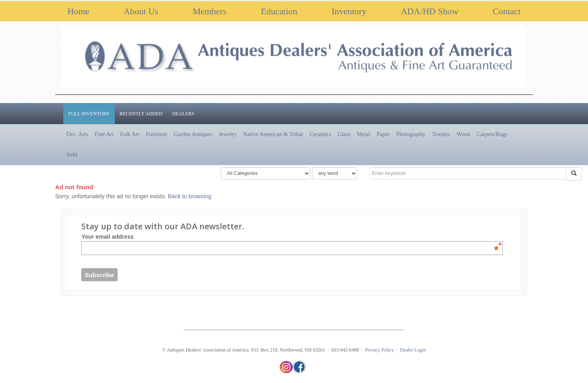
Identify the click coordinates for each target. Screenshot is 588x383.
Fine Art (104, 134)
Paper (383, 134)
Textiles (441, 134)
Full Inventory (89, 114)
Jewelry (228, 134)
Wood (463, 134)
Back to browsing (190, 196)
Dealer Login (413, 350)
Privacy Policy (379, 350)
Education (279, 11)
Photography (411, 134)
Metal (364, 134)
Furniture (156, 134)
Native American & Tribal (273, 134)
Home (78, 11)
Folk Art (130, 134)
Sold (72, 155)
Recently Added (141, 114)
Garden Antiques (193, 134)
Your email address (290, 237)
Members (210, 11)
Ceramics (320, 134)
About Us (141, 11)
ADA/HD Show (429, 11)
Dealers (183, 114)
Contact (507, 11)
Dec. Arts (77, 134)
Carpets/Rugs (492, 134)
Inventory (349, 11)
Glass (344, 134)
